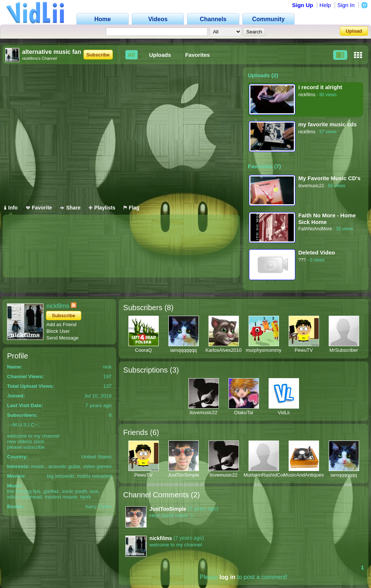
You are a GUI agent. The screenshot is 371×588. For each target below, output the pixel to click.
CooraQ (144, 350)
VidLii (284, 412)
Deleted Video (317, 252)
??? (302, 260)
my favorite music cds (328, 124)
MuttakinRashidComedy (269, 475)
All (132, 55)
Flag (132, 208)
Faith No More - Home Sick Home (327, 219)
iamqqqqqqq (184, 350)
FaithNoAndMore (315, 229)
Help (325, 5)
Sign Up (303, 5)
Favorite (39, 208)
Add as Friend (61, 324)
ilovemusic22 (311, 186)
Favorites (198, 55)
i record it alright (320, 87)
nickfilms (307, 95)
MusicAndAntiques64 (306, 475)
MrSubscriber (344, 350)
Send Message (63, 338)
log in (228, 577)
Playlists (102, 208)
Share (70, 208)
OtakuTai (244, 412)
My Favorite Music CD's (329, 178)
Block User (58, 331)
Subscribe (98, 55)
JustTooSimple (183, 475)
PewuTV (304, 350)
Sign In (346, 5)
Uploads (160, 55)
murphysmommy (263, 350)
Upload (354, 31)
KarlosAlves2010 (224, 350)
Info (11, 208)
